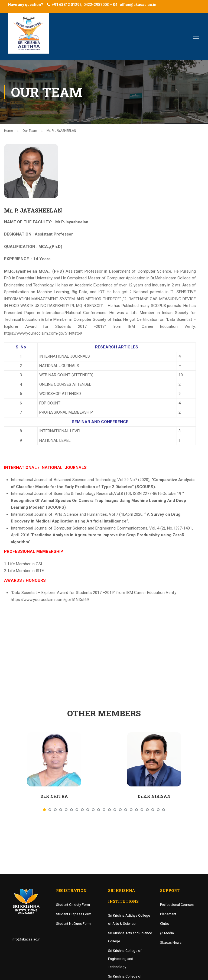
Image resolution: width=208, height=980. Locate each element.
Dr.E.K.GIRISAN (154, 796)
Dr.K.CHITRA (54, 796)
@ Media (167, 933)
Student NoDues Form (73, 924)
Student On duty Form (73, 905)
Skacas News (171, 943)
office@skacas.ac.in (138, 5)
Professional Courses (177, 905)
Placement (168, 914)
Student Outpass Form (74, 914)
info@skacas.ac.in (26, 939)
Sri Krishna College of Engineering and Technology (125, 959)
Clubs (165, 924)
